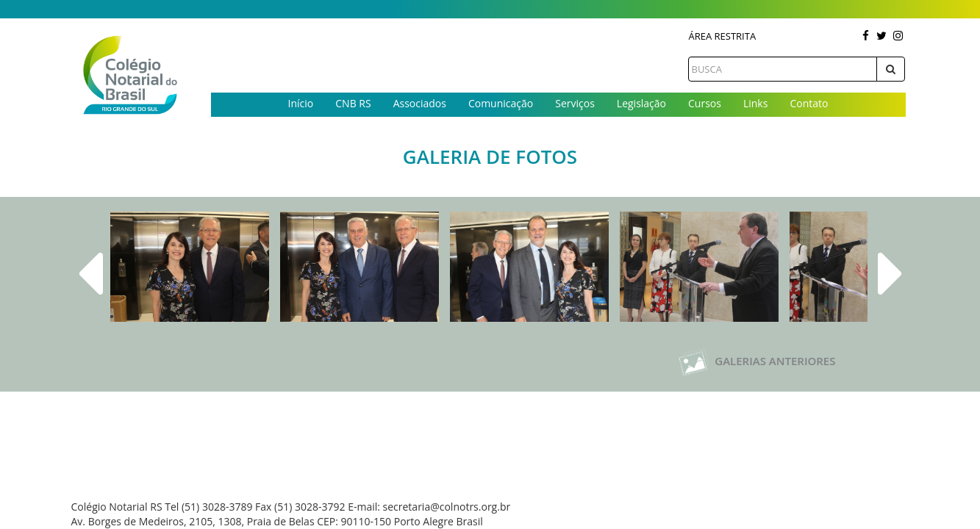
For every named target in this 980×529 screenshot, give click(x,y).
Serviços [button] (575, 103)
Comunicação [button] (501, 103)
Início (301, 103)
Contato (809, 103)
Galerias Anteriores (757, 361)
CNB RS (353, 103)
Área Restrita (722, 36)
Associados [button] (420, 103)
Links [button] (755, 103)
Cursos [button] (705, 103)
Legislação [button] (641, 103)
